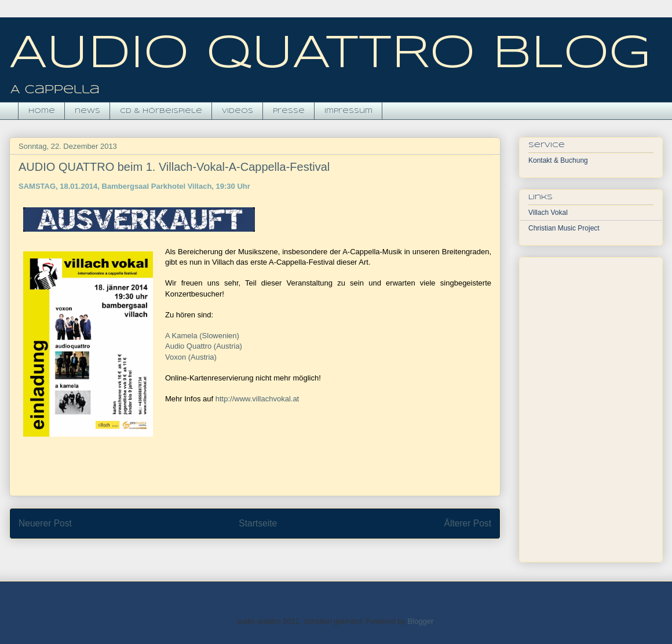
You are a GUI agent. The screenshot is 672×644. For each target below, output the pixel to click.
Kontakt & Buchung (558, 160)
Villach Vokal (548, 213)
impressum (348, 111)
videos (238, 111)
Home (42, 111)
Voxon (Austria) (191, 357)
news (87, 111)
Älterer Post (468, 523)
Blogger (421, 621)
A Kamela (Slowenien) (202, 336)
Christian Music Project (564, 228)
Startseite (258, 523)
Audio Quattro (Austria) (204, 346)
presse (289, 111)
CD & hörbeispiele (161, 111)
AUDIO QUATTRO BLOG (330, 54)
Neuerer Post (45, 523)
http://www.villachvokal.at (258, 399)
